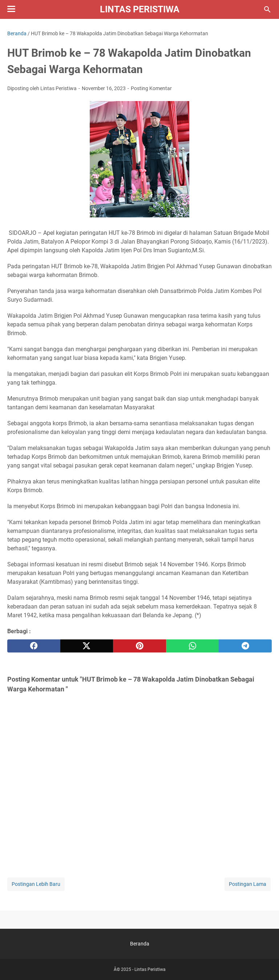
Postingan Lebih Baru (36, 884)
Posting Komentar (151, 88)
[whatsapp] (193, 646)
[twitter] (87, 646)
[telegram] (245, 646)
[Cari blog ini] (267, 9)
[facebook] (34, 646)
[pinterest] (139, 646)
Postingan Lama (248, 884)
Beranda (140, 944)
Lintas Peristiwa (140, 9)
